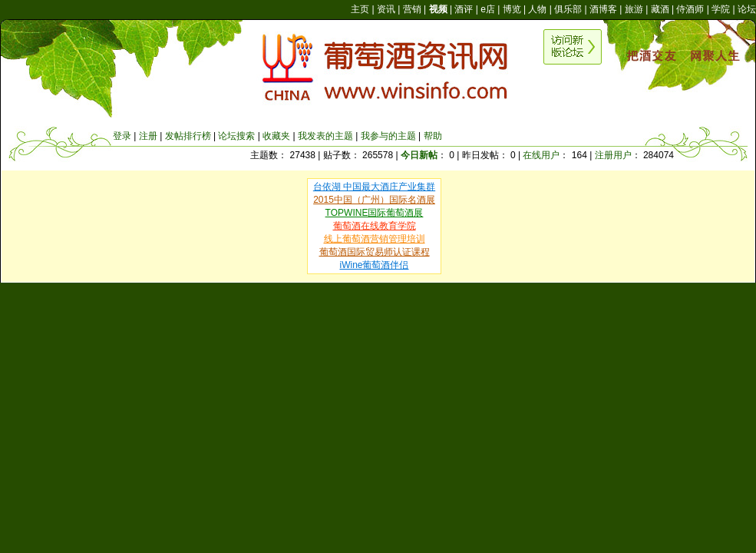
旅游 (634, 9)
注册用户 (613, 155)
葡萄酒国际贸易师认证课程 (375, 252)
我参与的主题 (388, 136)
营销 (412, 9)
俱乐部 (568, 9)
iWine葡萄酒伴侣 (374, 265)
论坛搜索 (236, 136)
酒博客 (603, 9)
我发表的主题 (325, 136)
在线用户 (541, 155)
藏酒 (660, 9)
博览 (512, 9)
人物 (537, 9)
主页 (360, 9)
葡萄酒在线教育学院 (375, 226)
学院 (721, 9)
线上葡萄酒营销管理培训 (375, 239)
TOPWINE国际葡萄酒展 (375, 213)
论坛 (747, 9)
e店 (488, 9)
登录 (122, 136)
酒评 (464, 9)
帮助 (433, 136)
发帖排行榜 (188, 136)
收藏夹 (276, 136)
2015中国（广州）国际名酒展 (374, 200)
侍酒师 (690, 9)
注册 (148, 136)
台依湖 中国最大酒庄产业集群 (374, 187)
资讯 (386, 9)
